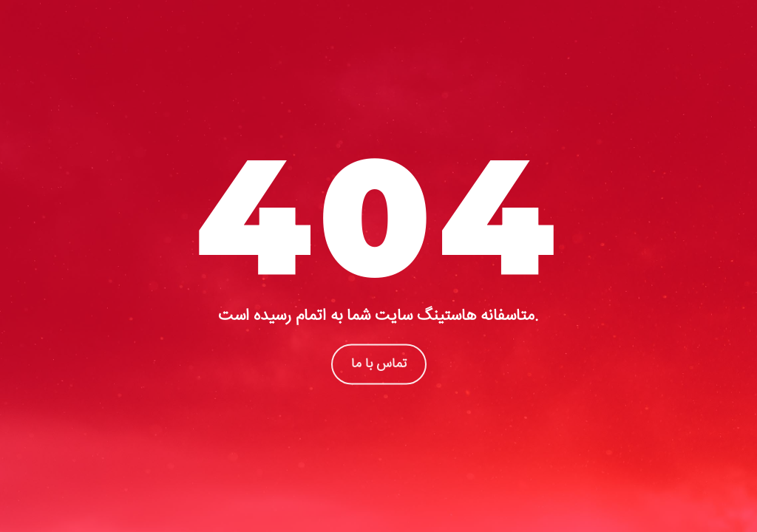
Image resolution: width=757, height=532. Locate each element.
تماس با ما (379, 364)
